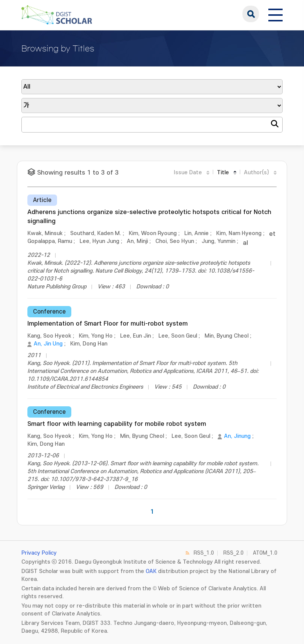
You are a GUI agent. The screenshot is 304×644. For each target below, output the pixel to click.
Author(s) (257, 173)
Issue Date (188, 173)
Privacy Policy (39, 553)
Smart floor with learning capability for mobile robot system (117, 424)
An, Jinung (237, 436)
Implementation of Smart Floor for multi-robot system (108, 324)
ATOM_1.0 (265, 553)
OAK (151, 571)
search (251, 14)
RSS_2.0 (233, 553)
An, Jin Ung (48, 344)
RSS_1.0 (204, 553)
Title (223, 173)
